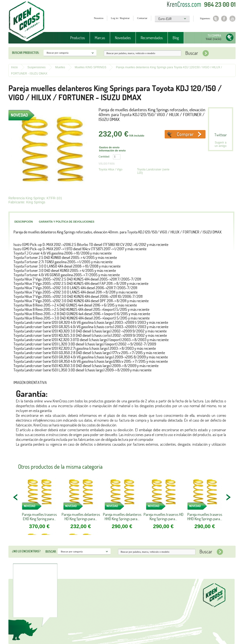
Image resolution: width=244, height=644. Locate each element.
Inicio (14, 67)
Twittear (221, 135)
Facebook (224, 19)
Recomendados (152, 38)
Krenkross (27, 22)
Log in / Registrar (120, 18)
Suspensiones (36, 67)
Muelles (60, 67)
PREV (16, 497)
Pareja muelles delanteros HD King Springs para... (81, 517)
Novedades (123, 38)
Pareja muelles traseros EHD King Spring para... (39, 517)
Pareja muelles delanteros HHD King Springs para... (122, 517)
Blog (176, 38)
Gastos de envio (109, 147)
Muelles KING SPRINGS (91, 67)
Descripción (24, 222)
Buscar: (51, 551)
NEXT (228, 497)
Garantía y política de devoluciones (66, 222)
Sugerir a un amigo (221, 144)
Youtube (233, 19)
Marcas (100, 38)
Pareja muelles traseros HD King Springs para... (163, 517)
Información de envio (112, 150)
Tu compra (214, 35)
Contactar (142, 18)
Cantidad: (104, 156)
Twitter (216, 19)
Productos (78, 38)
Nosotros (99, 18)
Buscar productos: (26, 53)
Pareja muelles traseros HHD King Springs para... (205, 517)
